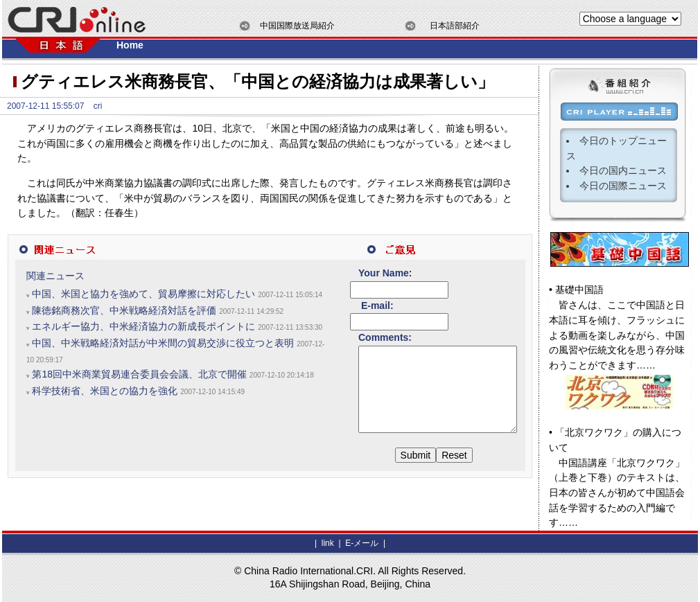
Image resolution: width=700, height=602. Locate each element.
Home (130, 45)
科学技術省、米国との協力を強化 (105, 436)
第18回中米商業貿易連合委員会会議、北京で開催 (139, 405)
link (328, 543)
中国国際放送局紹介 (297, 26)
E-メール (361, 543)
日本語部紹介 (455, 26)
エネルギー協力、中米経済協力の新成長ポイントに (143, 342)
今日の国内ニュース (623, 170)
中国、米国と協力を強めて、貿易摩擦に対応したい (143, 294)
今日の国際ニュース (623, 186)
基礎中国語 (579, 290)
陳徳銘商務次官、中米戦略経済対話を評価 (124, 325)
